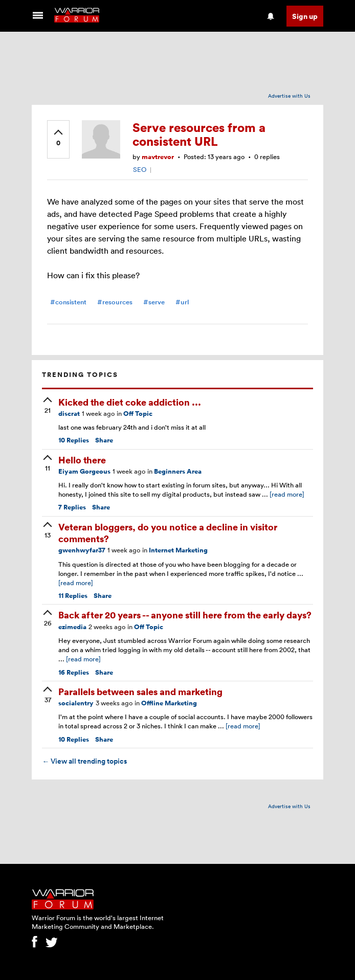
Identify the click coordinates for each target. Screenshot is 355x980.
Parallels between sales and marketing (140, 691)
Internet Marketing (178, 550)
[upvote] (58, 139)
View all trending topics (84, 761)
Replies (74, 440)
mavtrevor (158, 157)
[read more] (287, 494)
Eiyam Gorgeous (84, 471)
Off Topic (138, 414)
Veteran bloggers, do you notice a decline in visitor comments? (168, 532)
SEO (140, 169)
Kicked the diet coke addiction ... (130, 402)
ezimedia (72, 627)
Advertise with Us (289, 96)
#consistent (68, 302)
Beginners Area (178, 471)
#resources (115, 302)
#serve (154, 302)
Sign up (305, 16)
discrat (69, 414)
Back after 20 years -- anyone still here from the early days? (185, 615)
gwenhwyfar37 (82, 550)
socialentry (76, 703)
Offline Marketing (169, 703)
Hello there (82, 460)
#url (182, 302)
